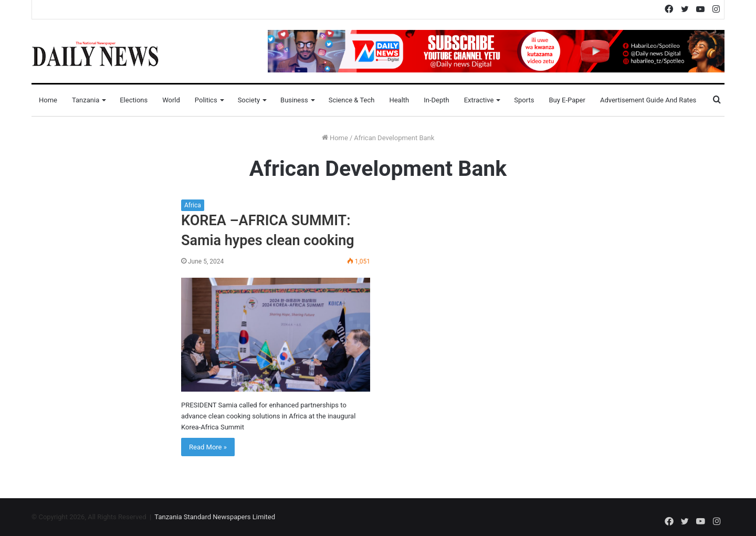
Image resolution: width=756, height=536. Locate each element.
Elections (134, 100)
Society (249, 100)
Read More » (208, 447)
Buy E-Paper (567, 100)
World (171, 100)
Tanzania (86, 100)
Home (48, 100)
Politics (206, 100)
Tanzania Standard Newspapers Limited (215, 517)
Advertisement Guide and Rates (648, 100)
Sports (524, 100)
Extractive (479, 100)
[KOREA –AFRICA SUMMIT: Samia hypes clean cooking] (276, 335)
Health (399, 100)
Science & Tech (352, 100)
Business (294, 100)
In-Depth (436, 100)
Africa (193, 205)
